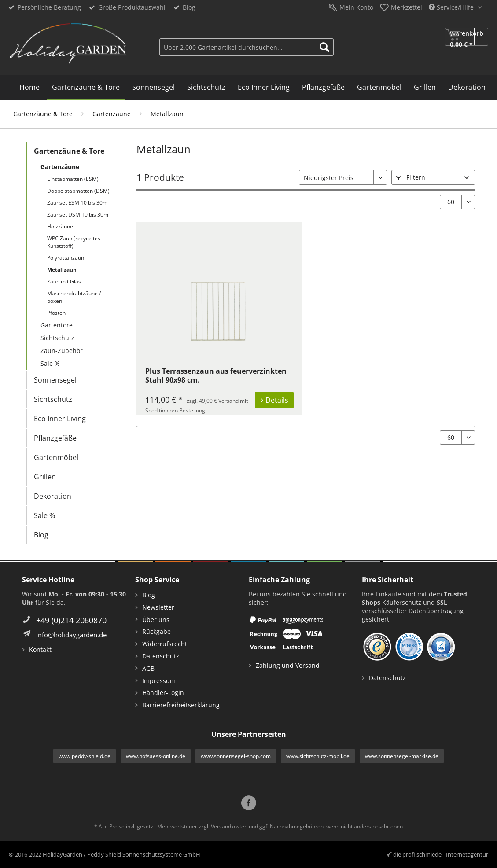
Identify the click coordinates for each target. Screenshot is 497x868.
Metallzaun (62, 270)
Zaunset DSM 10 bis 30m (78, 215)
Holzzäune (60, 226)
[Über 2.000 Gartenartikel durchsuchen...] (246, 47)
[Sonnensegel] (153, 88)
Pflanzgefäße (55, 438)
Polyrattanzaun (66, 258)
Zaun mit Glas (64, 281)
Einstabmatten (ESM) (73, 179)
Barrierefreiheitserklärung (181, 705)
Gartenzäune (60, 167)
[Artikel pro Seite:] (457, 202)
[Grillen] (425, 88)
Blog (189, 7)
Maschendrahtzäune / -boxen (75, 297)
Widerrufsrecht (165, 644)
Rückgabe (156, 631)
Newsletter (158, 607)
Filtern (411, 177)
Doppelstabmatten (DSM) (78, 191)
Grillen (45, 477)
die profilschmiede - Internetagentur (441, 854)
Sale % (50, 363)
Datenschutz (161, 656)
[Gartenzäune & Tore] (86, 88)
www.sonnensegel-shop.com (236, 756)
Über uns (156, 620)
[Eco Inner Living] (264, 88)
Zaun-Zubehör (62, 351)
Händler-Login (163, 693)
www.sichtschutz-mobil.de (318, 756)
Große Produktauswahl (132, 7)
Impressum (159, 681)
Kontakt (40, 649)
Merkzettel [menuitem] (407, 7)
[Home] (29, 88)
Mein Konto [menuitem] (356, 7)
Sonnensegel (55, 380)
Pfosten (56, 313)
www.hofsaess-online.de (156, 756)
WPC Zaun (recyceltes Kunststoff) (74, 242)
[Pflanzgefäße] (323, 88)
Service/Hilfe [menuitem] (452, 7)
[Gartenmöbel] (379, 88)
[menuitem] (246, 46)
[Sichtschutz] (206, 88)
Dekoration (53, 496)
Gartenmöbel (56, 457)
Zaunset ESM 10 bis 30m (77, 203)
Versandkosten (229, 826)
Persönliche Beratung (49, 7)
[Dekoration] (467, 88)
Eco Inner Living (60, 419)
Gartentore (57, 325)
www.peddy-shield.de (85, 756)
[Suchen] (324, 47)
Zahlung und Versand (288, 665)
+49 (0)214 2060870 (71, 620)
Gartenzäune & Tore (69, 151)
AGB (148, 668)
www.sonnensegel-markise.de (402, 756)
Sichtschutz (57, 338)
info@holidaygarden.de (71, 635)
